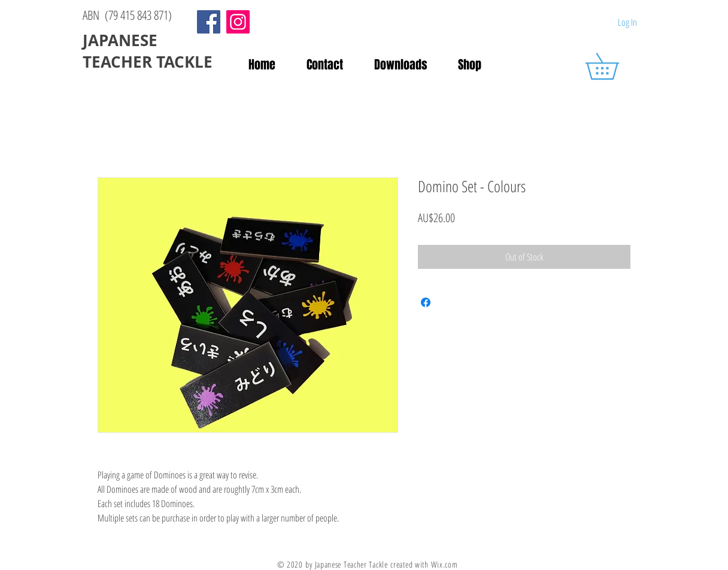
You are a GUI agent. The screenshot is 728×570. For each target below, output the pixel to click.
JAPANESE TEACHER (122, 51)
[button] (615, 66)
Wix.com (445, 564)
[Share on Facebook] (426, 302)
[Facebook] (209, 22)
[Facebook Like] (458, 23)
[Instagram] (238, 22)
